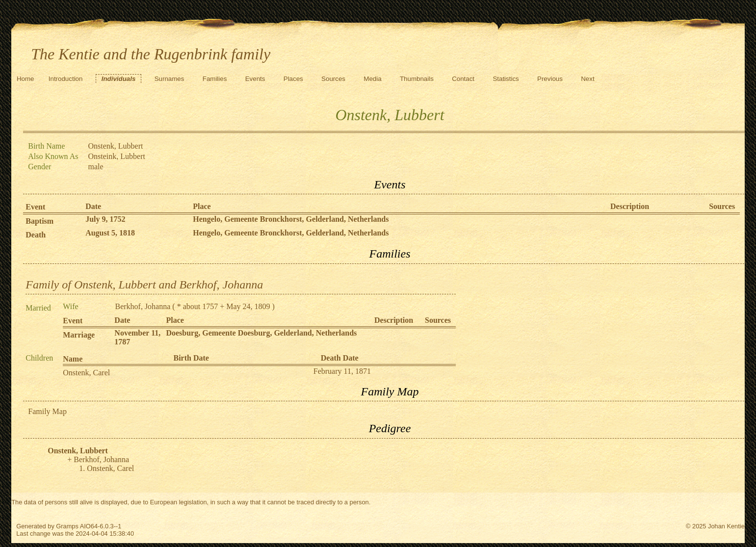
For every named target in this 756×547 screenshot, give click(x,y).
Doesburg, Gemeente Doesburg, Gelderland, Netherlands (261, 333)
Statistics (506, 79)
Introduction (66, 79)
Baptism (39, 221)
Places (293, 79)
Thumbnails (417, 79)
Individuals (119, 79)
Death (36, 235)
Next (587, 79)
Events (255, 79)
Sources (333, 79)
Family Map (47, 411)
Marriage (79, 335)
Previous (550, 79)
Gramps (67, 526)
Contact (463, 79)
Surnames (169, 79)
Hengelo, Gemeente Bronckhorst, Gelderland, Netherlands (291, 219)
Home (26, 79)
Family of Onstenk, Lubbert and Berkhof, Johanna (144, 285)
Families (215, 79)
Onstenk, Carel (86, 373)
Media (372, 79)
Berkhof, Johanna (143, 306)
